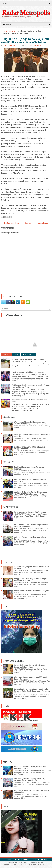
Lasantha (40, 863)
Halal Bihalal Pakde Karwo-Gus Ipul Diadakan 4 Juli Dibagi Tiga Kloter (25, 40)
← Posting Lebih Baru (11, 223)
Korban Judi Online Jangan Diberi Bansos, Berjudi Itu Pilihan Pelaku (30, 666)
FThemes (19, 863)
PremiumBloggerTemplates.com (16, 864)
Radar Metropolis (10, 45)
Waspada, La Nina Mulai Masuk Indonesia (28, 359)
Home (5, 31)
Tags (16, 355)
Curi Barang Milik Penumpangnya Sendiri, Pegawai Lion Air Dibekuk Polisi (29, 780)
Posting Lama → (43, 223)
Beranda (28, 223)
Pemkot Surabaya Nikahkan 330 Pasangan (28, 372)
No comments (36, 45)
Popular (7, 355)
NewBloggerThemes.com (39, 864)
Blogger (45, 859)
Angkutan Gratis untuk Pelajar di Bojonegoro (31, 492)
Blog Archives (28, 355)
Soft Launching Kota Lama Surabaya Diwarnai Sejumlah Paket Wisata (31, 526)
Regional (12, 31)
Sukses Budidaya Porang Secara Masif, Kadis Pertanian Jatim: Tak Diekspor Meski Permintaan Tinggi (32, 691)
